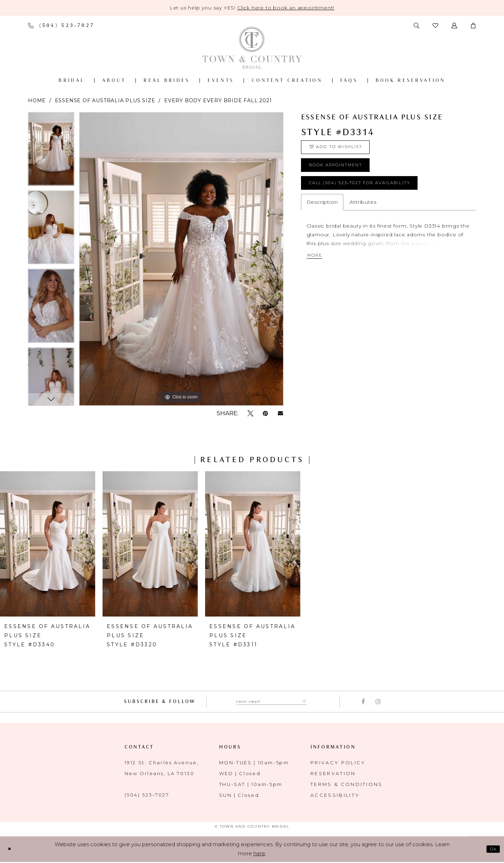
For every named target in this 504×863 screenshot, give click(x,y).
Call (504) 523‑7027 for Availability (376, 194)
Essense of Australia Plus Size (105, 100)
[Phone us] (61, 26)
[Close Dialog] (11, 850)
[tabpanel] (51, 151)
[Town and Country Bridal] (252, 48)
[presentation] (48, 544)
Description (322, 215)
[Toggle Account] (454, 26)
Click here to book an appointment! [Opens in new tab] (286, 8)
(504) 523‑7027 (147, 795)
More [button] (317, 270)
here (259, 854)
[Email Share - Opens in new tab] (281, 413)
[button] (473, 26)
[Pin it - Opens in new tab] (265, 413)
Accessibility (335, 796)
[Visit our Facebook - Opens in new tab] (363, 702)
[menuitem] (71, 81)
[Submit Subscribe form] (313, 702)
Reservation (333, 774)
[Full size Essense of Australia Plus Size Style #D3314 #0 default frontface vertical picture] (181, 259)
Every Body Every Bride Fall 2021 (218, 100)
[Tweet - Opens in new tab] (250, 413)
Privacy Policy (338, 763)
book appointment (346, 172)
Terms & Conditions (347, 785)
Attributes (363, 215)
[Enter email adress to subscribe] (272, 702)
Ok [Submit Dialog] (492, 850)
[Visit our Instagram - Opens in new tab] (378, 702)
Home (37, 100)
